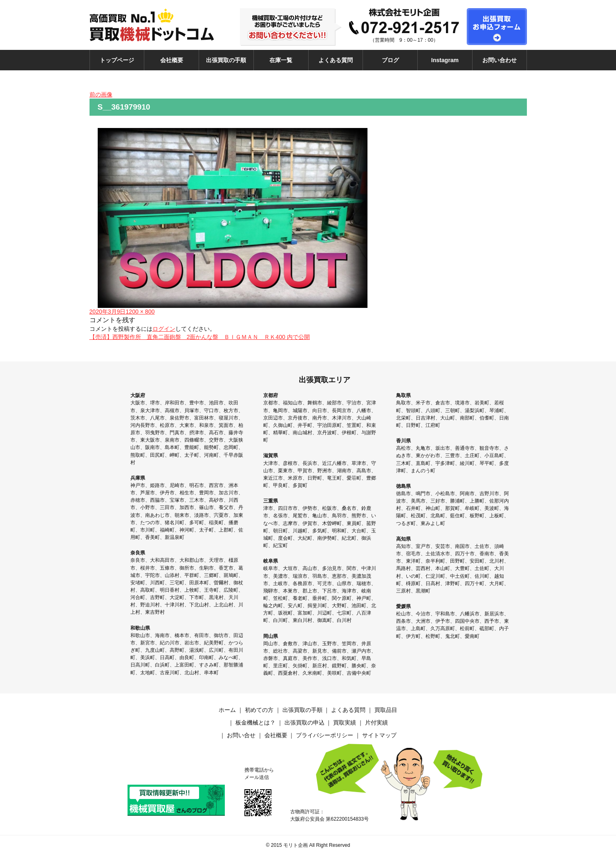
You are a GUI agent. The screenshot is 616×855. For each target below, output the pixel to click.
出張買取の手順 (226, 60)
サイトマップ (379, 735)
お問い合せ (241, 735)
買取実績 (345, 723)
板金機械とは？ (255, 723)
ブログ (390, 60)
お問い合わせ (500, 60)
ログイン (164, 329)
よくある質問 (336, 60)
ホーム (227, 710)
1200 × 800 (140, 312)
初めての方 (259, 710)
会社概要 (172, 60)
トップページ (117, 60)
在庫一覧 (281, 60)
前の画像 (101, 94)
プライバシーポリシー (325, 735)
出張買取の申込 (305, 723)
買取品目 (386, 710)
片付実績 (376, 723)
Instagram (445, 60)
